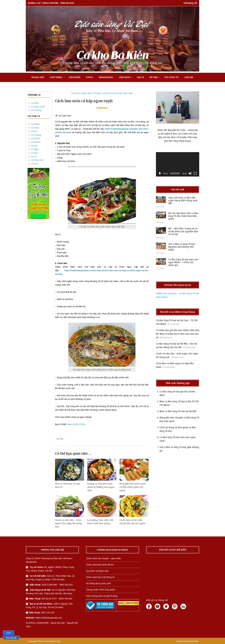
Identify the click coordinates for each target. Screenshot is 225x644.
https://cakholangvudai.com (49, 618)
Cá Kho (35, 103)
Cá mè (34, 146)
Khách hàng (106, 77)
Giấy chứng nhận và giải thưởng (102, 596)
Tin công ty (171, 77)
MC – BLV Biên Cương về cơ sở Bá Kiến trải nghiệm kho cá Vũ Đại (183, 231)
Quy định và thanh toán (97, 571)
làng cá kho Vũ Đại (76, 424)
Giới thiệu (56, 77)
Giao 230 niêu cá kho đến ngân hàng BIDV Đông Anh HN (183, 200)
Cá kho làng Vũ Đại (52, 641)
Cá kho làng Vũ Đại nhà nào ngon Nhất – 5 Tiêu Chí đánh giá (183, 262)
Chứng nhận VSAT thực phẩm (101, 590)
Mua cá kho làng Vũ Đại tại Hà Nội (178, 411)
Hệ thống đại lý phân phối (98, 583)
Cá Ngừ (35, 149)
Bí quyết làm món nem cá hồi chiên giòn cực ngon (133, 487)
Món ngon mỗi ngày (91, 93)
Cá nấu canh (38, 107)
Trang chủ (38, 77)
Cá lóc (34, 131)
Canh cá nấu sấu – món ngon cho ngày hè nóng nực (68, 523)
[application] (178, 164)
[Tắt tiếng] (190, 173)
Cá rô (34, 157)
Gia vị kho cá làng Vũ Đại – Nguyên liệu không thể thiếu (182, 247)
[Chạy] (160, 173)
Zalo (9, 633)
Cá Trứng (36, 135)
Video (90, 77)
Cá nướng (36, 110)
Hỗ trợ (154, 77)
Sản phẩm (75, 77)
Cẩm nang (125, 77)
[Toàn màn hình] (195, 173)
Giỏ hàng (188, 3)
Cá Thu (35, 128)
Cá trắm (35, 124)
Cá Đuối (35, 139)
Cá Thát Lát (37, 160)
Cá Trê (35, 164)
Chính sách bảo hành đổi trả (100, 565)
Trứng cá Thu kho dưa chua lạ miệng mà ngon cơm (101, 487)
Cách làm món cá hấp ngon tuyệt (118, 93)
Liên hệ (189, 77)
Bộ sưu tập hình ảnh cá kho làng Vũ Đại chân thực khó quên (183, 216)
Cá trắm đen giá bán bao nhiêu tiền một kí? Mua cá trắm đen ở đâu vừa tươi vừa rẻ (178, 334)
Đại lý (140, 77)
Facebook (11, 638)
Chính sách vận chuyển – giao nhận (103, 558)
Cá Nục (35, 153)
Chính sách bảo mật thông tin (100, 577)
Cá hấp (60, 439)
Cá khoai (36, 142)
